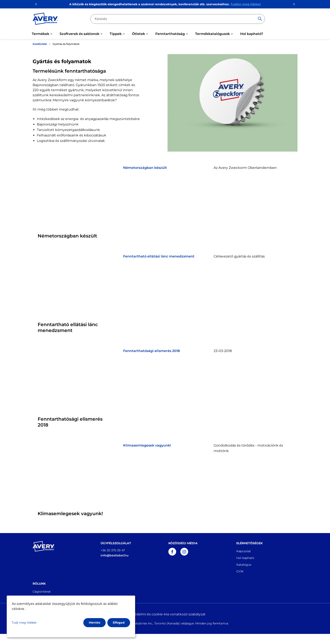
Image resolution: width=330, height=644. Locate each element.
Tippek (116, 34)
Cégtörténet (42, 592)
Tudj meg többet (24, 623)
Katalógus (244, 565)
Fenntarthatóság (170, 34)
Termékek (41, 34)
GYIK (240, 571)
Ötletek (138, 34)
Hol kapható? (252, 34)
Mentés (94, 623)
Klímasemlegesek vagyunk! (147, 445)
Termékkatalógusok (212, 34)
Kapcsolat (244, 551)
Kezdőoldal (40, 44)
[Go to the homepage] (45, 20)
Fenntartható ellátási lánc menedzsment (159, 256)
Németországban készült (145, 168)
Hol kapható (245, 558)
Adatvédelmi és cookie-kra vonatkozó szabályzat (165, 614)
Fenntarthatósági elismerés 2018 (151, 351)
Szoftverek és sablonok (79, 34)
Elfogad (119, 623)
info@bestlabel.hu (115, 555)
